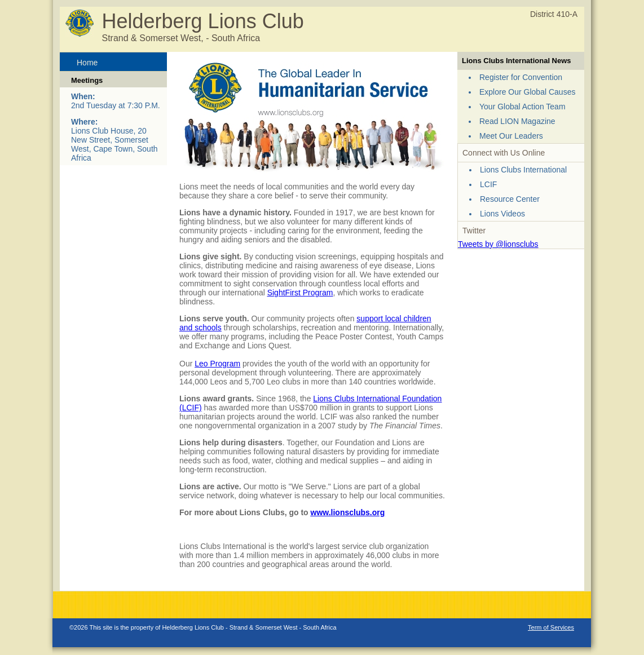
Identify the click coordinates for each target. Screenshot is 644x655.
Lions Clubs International (523, 170)
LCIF (488, 184)
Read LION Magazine (517, 121)
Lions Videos (502, 214)
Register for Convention (521, 77)
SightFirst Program (300, 293)
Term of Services (551, 627)
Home (87, 63)
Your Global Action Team (522, 107)
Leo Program (217, 364)
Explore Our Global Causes (527, 92)
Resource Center (510, 199)
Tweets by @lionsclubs (498, 244)
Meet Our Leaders (511, 136)
